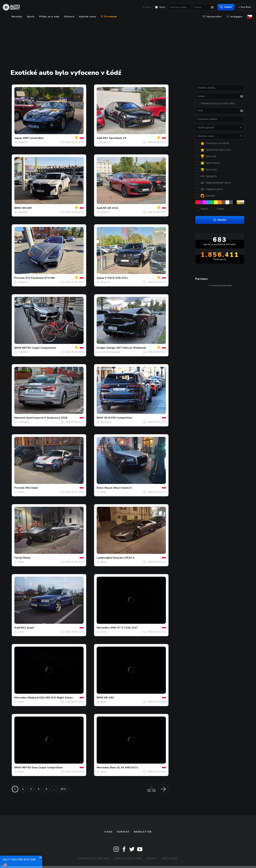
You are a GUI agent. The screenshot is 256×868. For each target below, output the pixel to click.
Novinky (145, 8)
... (54, 789)
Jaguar (18, 138)
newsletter (143, 832)
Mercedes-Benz (107, 768)
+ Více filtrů (243, 7)
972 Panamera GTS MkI (40, 278)
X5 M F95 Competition (118, 418)
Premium (109, 17)
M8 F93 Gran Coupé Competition (42, 768)
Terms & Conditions (128, 859)
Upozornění (212, 17)
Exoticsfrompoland (110, 352)
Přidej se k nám (49, 17)
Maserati (20, 418)
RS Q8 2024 (111, 208)
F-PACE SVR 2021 (116, 278)
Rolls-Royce (104, 488)
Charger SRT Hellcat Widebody (126, 348)
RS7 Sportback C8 (115, 138)
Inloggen (234, 17)
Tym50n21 (24, 352)
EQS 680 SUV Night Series (56, 698)
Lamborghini (104, 558)
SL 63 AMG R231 (128, 768)
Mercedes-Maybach (27, 698)
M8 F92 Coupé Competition (39, 348)
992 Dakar (32, 488)
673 (63, 789)
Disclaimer (170, 859)
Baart (21, 492)
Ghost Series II (122, 488)
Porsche (20, 278)
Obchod (69, 17)
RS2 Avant (27, 628)
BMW (18, 208)
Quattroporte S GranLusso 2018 (47, 418)
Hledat (224, 7)
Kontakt (123, 832)
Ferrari (18, 558)
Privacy (152, 859)
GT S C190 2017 (127, 628)
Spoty (161, 8)
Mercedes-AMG (106, 628)
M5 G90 (109, 698)
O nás (109, 832)
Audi (100, 138)
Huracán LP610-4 (124, 558)
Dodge (101, 348)
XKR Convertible (33, 138)
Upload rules (87, 17)
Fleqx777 (23, 142)
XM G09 (27, 208)
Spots (31, 17)
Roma (27, 558)
